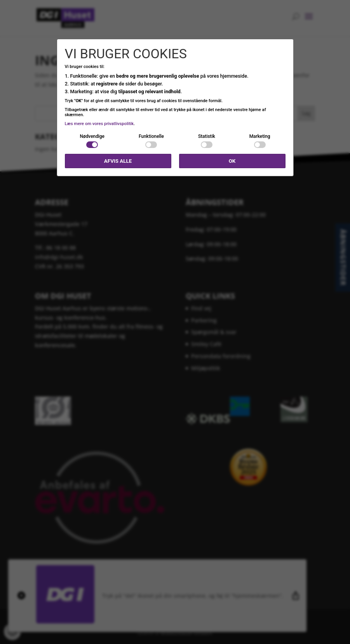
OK (232, 161)
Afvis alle (118, 161)
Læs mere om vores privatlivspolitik (99, 124)
